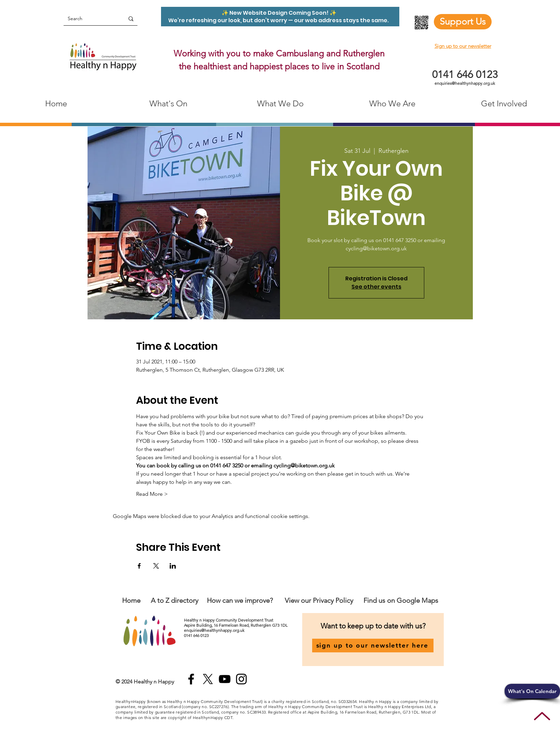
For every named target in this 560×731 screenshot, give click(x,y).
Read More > (152, 494)
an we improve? (249, 600)
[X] (208, 679)
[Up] (542, 716)
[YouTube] (225, 679)
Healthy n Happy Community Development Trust (229, 620)
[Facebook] (191, 679)
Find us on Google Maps (401, 600)
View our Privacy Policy (320, 600)
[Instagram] (241, 679)
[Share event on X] (156, 566)
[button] (532, 691)
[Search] (89, 19)
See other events (376, 287)
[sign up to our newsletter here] (373, 646)
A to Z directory (175, 600)
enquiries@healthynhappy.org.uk (465, 83)
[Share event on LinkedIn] (173, 566)
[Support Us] (463, 22)
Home (131, 600)
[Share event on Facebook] (139, 566)
